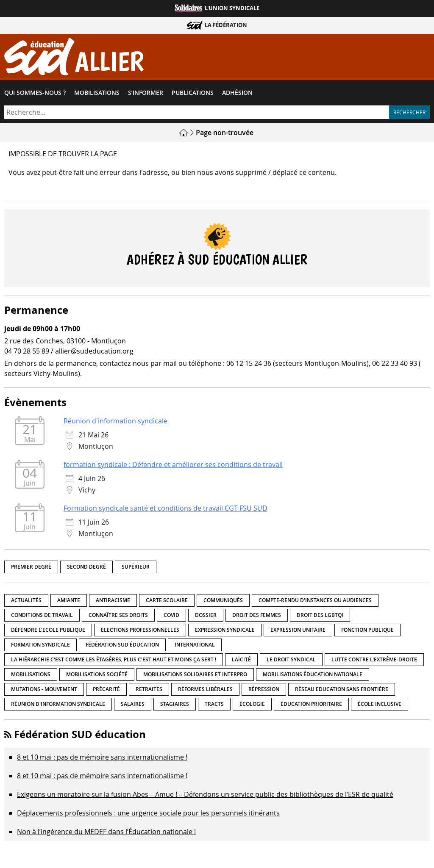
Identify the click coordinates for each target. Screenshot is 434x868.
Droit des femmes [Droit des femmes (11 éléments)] (257, 615)
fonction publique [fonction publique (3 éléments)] (367, 630)
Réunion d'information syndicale (115, 421)
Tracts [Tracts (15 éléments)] (214, 704)
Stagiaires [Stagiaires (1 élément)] (175, 704)
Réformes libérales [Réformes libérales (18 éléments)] (205, 689)
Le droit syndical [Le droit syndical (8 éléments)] (291, 659)
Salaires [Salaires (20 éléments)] (133, 704)
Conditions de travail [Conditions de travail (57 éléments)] (42, 615)
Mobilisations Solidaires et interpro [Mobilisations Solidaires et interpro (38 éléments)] (195, 674)
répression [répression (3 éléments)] (264, 689)
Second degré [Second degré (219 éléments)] (86, 567)
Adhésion (237, 93)
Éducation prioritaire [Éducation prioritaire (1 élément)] (311, 704)
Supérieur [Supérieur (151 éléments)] (136, 567)
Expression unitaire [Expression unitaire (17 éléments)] (298, 630)
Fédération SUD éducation (80, 734)
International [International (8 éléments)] (195, 645)
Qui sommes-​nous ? (35, 93)
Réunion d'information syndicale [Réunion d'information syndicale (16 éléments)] (58, 704)
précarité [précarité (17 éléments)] (106, 689)
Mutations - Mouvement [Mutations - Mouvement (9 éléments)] (44, 689)
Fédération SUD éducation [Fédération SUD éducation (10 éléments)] (122, 645)
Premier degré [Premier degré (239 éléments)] (31, 567)
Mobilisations (97, 93)
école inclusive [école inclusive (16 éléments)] (380, 704)
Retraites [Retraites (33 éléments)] (149, 689)
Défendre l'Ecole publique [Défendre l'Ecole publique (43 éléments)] (48, 630)
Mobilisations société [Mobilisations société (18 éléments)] (97, 674)
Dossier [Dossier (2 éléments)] (206, 615)
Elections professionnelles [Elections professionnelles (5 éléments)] (140, 630)
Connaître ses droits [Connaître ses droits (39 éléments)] (118, 615)
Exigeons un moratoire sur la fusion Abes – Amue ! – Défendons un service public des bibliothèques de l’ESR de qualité (205, 794)
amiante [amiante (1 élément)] (69, 600)
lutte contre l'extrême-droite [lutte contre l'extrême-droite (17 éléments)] (374, 659)
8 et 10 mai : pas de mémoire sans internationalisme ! (102, 757)
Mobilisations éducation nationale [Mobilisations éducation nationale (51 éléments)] (313, 674)
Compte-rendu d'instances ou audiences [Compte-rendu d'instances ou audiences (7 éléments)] (315, 600)
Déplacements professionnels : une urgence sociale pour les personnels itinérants (148, 813)
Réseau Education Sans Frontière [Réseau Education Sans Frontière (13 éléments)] (342, 689)
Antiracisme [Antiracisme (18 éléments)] (113, 600)
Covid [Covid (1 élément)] (171, 615)
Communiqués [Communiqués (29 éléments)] (223, 600)
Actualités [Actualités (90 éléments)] (26, 600)
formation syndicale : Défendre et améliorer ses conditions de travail (173, 464)
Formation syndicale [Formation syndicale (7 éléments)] (40, 645)
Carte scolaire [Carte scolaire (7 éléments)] (167, 600)
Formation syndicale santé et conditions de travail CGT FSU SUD (166, 508)
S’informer (146, 93)
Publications (193, 93)
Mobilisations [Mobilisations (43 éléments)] (31, 674)
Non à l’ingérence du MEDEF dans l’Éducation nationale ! (106, 832)
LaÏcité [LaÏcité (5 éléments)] (241, 659)
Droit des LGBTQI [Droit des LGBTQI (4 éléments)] (320, 615)
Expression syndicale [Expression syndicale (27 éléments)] (225, 630)
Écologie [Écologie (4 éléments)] (252, 704)
